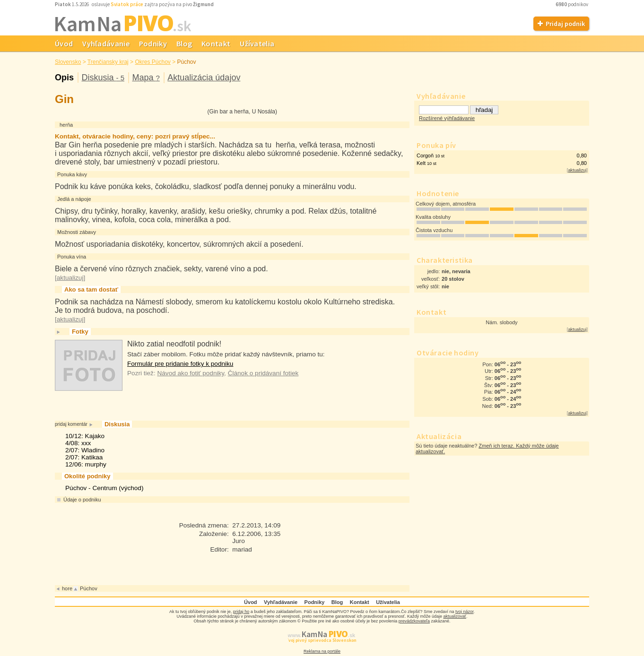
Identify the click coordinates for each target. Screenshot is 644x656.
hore (67, 588)
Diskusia (103, 78)
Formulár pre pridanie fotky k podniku (180, 364)
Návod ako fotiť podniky (191, 373)
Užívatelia (257, 43)
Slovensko (68, 62)
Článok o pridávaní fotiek (263, 373)
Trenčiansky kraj (108, 62)
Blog (184, 43)
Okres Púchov (152, 62)
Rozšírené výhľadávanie (447, 118)
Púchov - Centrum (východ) (104, 488)
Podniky (153, 43)
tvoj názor (465, 612)
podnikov (572, 4)
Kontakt (216, 43)
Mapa (146, 78)
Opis (64, 78)
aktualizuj (577, 170)
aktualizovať (455, 616)
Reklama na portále (322, 651)
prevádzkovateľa (414, 621)
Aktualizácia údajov (204, 78)
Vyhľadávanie (106, 43)
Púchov (187, 62)
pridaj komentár (71, 424)
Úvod (64, 43)
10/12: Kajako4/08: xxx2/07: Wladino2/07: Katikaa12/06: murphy (86, 450)
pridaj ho (241, 612)
